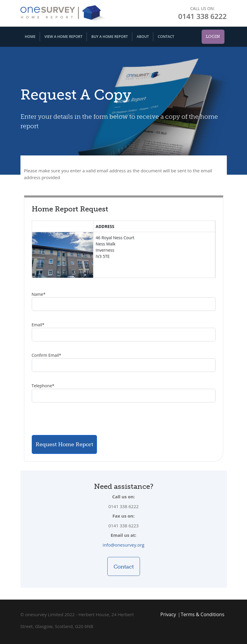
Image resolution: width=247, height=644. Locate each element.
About (143, 37)
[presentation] (77, 419)
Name (39, 294)
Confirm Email (47, 355)
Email (38, 325)
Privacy (168, 614)
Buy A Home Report (110, 37)
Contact (166, 37)
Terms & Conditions (203, 614)
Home (30, 37)
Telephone (43, 386)
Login (213, 37)
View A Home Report (63, 37)
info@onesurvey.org (123, 545)
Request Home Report (64, 444)
